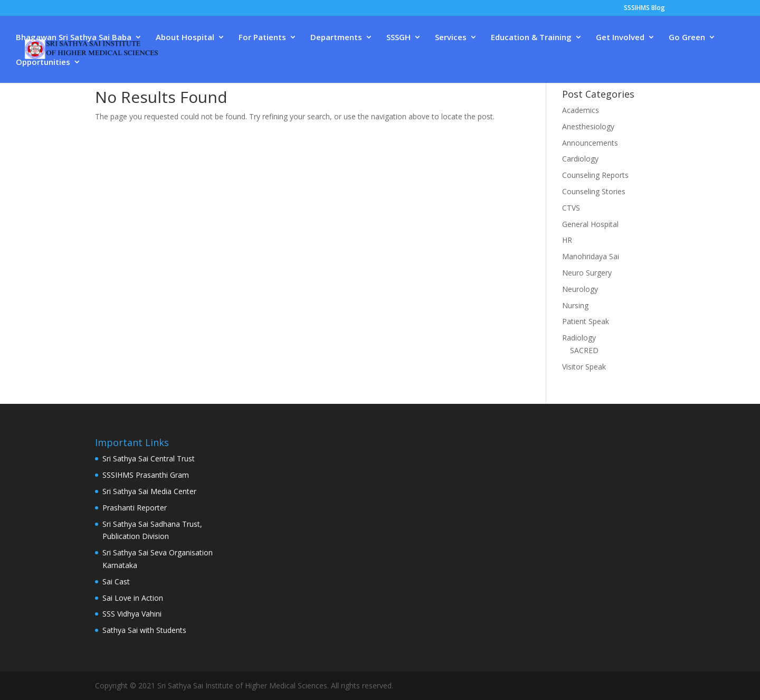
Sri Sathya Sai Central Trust (149, 458)
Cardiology (580, 159)
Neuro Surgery (587, 273)
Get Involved (620, 38)
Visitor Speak (584, 367)
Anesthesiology (588, 126)
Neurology (580, 289)
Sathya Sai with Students (144, 630)
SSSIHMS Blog (644, 8)
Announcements (590, 143)
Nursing (575, 305)
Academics (581, 110)
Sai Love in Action (133, 598)
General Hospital (590, 224)
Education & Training (531, 38)
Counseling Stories (594, 191)
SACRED (584, 350)
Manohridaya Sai (591, 256)
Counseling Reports (595, 175)
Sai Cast (116, 581)
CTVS (571, 208)
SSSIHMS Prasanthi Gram (146, 475)
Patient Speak (586, 321)
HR (567, 240)
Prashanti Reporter (135, 508)
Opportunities (43, 63)
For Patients (262, 38)
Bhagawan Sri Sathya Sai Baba (74, 38)
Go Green (687, 38)
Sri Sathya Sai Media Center (149, 491)
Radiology (579, 338)
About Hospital (185, 38)
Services (451, 38)
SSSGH (398, 38)
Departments (336, 38)
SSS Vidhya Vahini (132, 614)
